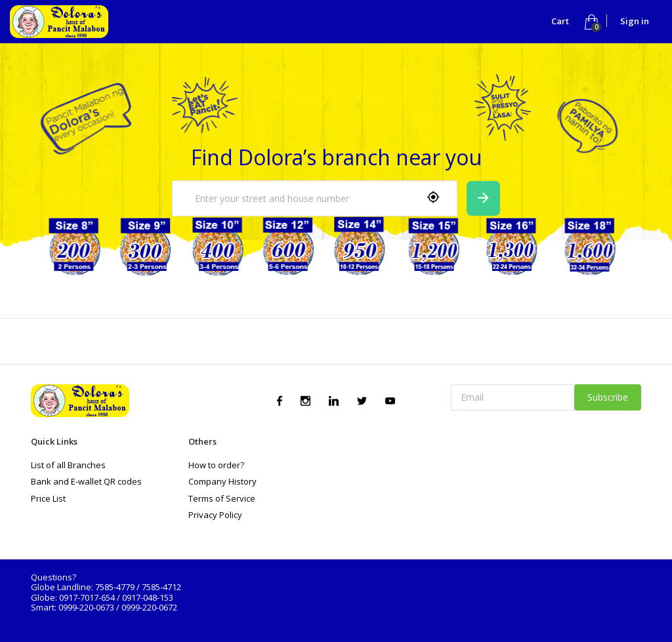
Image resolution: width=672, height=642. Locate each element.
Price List (48, 498)
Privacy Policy (215, 515)
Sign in (635, 21)
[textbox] (298, 199)
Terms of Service (222, 498)
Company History (222, 481)
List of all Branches (68, 465)
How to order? (216, 465)
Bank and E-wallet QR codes (86, 481)
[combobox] (315, 198)
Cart (561, 21)
